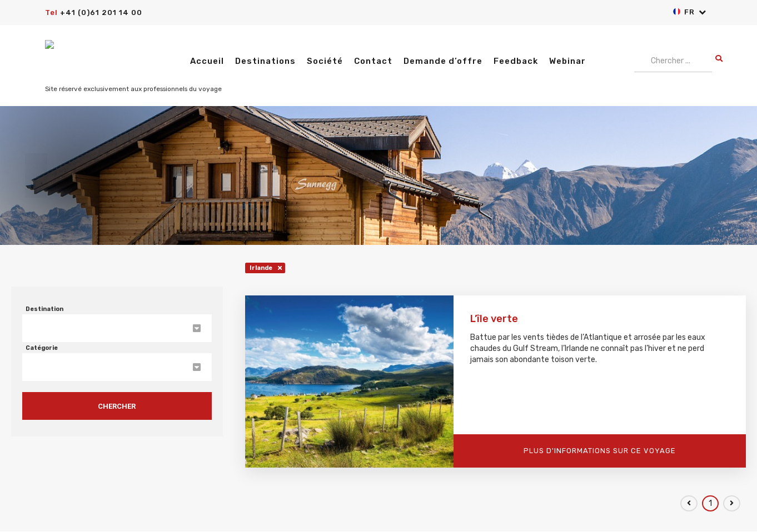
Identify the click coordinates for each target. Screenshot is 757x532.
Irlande (261, 268)
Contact (373, 61)
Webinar (567, 61)
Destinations (265, 61)
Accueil (207, 61)
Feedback (516, 61)
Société (325, 61)
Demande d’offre (443, 61)
